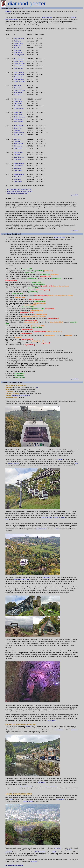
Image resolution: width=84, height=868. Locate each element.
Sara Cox (17, 139)
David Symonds (19, 55)
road (7, 519)
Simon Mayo (18, 112)
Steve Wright (18, 93)
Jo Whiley (17, 130)
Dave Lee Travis (20, 64)
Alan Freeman (19, 68)
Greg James (18, 170)
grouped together (14, 463)
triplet (76, 463)
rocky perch (60, 799)
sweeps (29, 726)
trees (63, 517)
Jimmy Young (19, 43)
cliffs (11, 799)
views (51, 517)
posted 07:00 (75, 195)
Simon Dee (18, 46)
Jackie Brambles (20, 117)
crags (56, 517)
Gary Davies (18, 104)
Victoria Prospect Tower (22, 579)
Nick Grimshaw (19, 163)
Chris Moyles (18, 146)
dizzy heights (52, 720)
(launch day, (20, 191)
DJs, (26, 191)
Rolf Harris (18, 41)
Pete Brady (18, 50)
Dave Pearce (18, 148)
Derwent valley (28, 801)
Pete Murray (18, 52)
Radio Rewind (11, 191)
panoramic (45, 517)
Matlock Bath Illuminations (26, 786)
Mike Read (18, 86)
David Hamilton (19, 79)
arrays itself (58, 848)
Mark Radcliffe (19, 126)
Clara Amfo (18, 177)
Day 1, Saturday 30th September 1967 (19, 189)
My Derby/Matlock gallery (14, 865)
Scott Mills (18, 159)
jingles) (30, 191)
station (60, 459)
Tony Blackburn (19, 39)
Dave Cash (18, 48)
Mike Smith (18, 99)
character (42, 852)
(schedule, (21, 193)
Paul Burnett (18, 77)
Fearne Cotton (19, 166)
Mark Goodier (19, 122)
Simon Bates (18, 88)
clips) (26, 193)
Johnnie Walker (19, 66)
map (37, 388)
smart (54, 852)
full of (37, 852)
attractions (46, 578)
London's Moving (59, 237)
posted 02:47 (75, 231)
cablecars (34, 861)
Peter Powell (18, 95)
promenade (59, 730)
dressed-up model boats (51, 786)
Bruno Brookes (19, 108)
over (57, 529)
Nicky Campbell (19, 133)
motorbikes (42, 782)
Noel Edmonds (19, 72)
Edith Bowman (19, 157)
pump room (75, 730)
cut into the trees (42, 529)
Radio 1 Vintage (47, 17)
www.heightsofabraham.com (21, 395)
